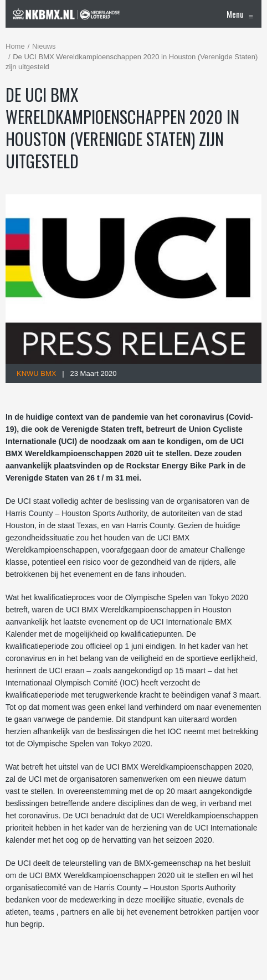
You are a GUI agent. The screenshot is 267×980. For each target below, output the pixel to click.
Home (15, 46)
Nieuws (44, 46)
